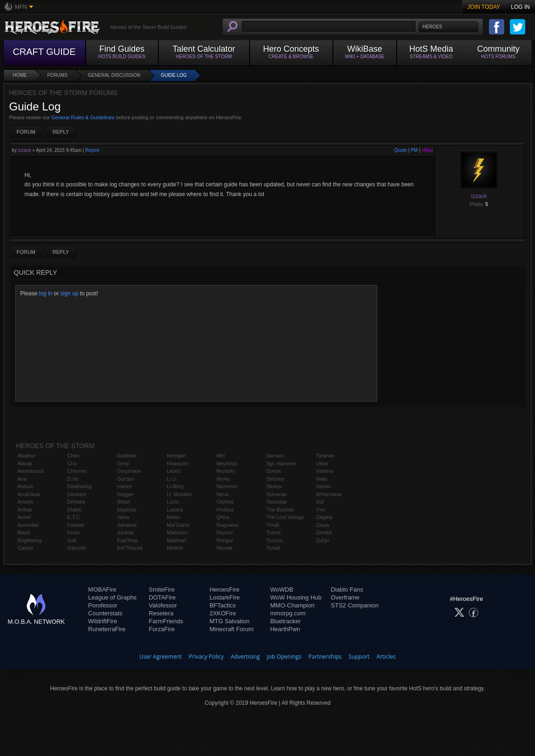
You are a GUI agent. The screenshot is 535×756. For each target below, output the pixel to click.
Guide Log (174, 75)
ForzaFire (162, 629)
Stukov (274, 486)
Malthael (176, 540)
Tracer (274, 532)
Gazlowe (127, 456)
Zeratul (324, 532)
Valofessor (163, 605)
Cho (72, 463)
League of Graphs (112, 597)
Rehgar (225, 540)
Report (92, 150)
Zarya (323, 525)
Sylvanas (277, 494)
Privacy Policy (207, 657)
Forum (26, 132)
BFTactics (223, 605)
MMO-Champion (292, 605)
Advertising (246, 657)
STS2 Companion (355, 605)
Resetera (161, 613)
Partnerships (325, 657)
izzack (25, 150)
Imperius (127, 510)
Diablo (74, 510)
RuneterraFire (107, 629)
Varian (323, 486)
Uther (322, 463)
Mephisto (227, 463)
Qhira (223, 517)
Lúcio (173, 502)
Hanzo (124, 486)
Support (359, 657)
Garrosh (76, 548)
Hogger (125, 494)
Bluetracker (285, 621)
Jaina (123, 517)
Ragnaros (228, 525)
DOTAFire (163, 597)
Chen (73, 456)
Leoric (174, 471)
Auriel (24, 517)
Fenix (73, 532)
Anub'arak (29, 494)
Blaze (24, 532)
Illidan (124, 502)
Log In (520, 7)
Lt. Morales (179, 494)
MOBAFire (102, 589)
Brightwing (30, 540)
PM (414, 150)
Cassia (26, 548)
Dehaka (76, 502)
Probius (225, 510)
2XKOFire (223, 613)
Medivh (175, 548)
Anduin (26, 486)
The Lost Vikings (285, 517)
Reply (61, 132)
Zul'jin (323, 540)
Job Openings (284, 657)
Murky (223, 479)
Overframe (345, 597)
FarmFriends (166, 621)
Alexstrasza (31, 471)
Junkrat (125, 532)
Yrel (321, 510)
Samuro (275, 456)
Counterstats (105, 613)
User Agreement (160, 657)
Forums (58, 75)
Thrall (273, 525)
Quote (401, 150)
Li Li (171, 479)
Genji (123, 463)
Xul (320, 502)
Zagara (324, 517)
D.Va (73, 479)
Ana (22, 479)
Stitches (275, 479)
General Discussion (114, 75)
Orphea (225, 502)
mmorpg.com (288, 613)
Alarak (25, 463)
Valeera (325, 471)
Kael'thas (127, 540)
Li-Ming (175, 486)
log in (46, 293)
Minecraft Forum (232, 629)
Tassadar (277, 502)
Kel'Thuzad (130, 548)
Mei (221, 456)
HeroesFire (224, 589)
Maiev (173, 517)
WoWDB (282, 589)
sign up (70, 293)
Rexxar (225, 548)
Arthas (25, 510)
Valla (322, 479)
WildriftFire (102, 621)
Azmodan (28, 525)
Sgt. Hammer (281, 463)
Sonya (274, 471)
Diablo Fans (347, 589)
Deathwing (79, 486)
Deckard (77, 494)
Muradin (226, 471)
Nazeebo (227, 486)
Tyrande (325, 456)
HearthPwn (285, 629)
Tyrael (273, 548)
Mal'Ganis (178, 525)
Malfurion (177, 532)
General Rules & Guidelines (83, 117)
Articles (386, 657)
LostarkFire (225, 597)
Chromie (77, 471)
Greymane (129, 471)
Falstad (75, 525)
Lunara (175, 510)
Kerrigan (176, 456)
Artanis (26, 502)
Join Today (484, 7)
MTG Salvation (230, 621)
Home (20, 75)
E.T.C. (74, 517)
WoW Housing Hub (296, 597)
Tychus (274, 540)
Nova (223, 494)
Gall (72, 540)
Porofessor (103, 605)
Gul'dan (126, 479)
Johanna (127, 525)
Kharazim (177, 463)
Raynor (225, 532)
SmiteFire (162, 589)
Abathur (27, 456)
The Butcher (280, 510)
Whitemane (329, 494)
